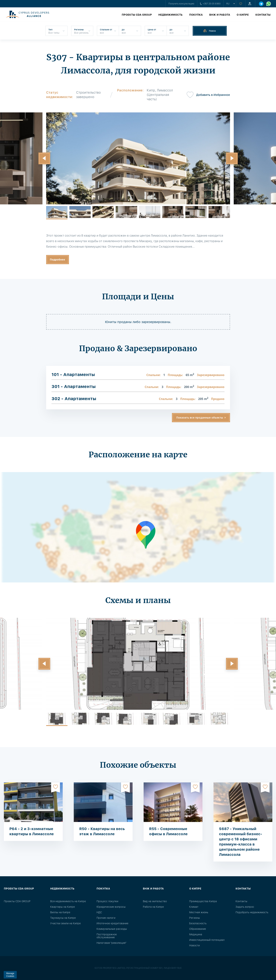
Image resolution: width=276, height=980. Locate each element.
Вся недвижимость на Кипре (68, 901)
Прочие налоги (106, 918)
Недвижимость (170, 15)
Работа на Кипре (153, 907)
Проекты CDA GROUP (137, 15)
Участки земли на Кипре (65, 923)
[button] (44, 158)
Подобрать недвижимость (252, 912)
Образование (198, 929)
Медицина (196, 934)
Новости (194, 945)
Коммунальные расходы (112, 929)
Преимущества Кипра (203, 901)
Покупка (196, 15)
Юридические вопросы (111, 907)
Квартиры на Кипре (63, 907)
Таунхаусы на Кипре (63, 918)
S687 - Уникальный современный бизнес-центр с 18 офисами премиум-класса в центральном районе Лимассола (241, 842)
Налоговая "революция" (111, 943)
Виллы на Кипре (60, 912)
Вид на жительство (155, 901)
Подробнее (57, 260)
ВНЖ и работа (220, 15)
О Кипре (243, 15)
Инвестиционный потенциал (207, 940)
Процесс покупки (107, 901)
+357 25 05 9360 (210, 4)
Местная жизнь (199, 912)
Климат (194, 907)
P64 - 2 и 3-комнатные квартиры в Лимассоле (32, 831)
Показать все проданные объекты (200, 418)
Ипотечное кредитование (112, 923)
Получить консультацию (181, 4)
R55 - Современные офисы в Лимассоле (168, 831)
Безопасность (198, 923)
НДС (99, 912)
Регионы (195, 918)
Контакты (263, 15)
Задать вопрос (245, 907)
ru (228, 4)
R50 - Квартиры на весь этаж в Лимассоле (102, 831)
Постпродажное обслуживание (107, 936)
